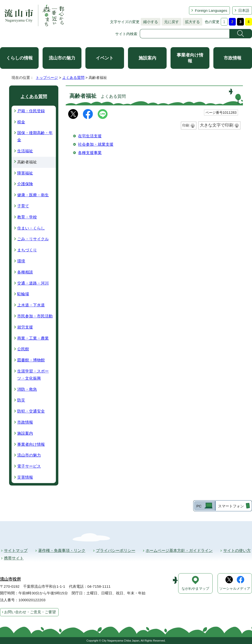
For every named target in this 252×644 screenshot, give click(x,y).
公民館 (23, 349)
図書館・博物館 (31, 360)
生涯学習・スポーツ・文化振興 (33, 375)
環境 (21, 261)
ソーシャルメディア (235, 589)
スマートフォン (231, 506)
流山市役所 (10, 579)
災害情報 (25, 477)
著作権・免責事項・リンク (62, 551)
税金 (21, 122)
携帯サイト (14, 558)
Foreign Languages (211, 10)
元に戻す (170, 22)
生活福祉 (25, 151)
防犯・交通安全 (31, 411)
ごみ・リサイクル (33, 239)
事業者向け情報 (190, 58)
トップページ (47, 78)
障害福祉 (25, 173)
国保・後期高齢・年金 (35, 136)
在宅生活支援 (90, 136)
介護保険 (25, 184)
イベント (105, 58)
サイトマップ (16, 551)
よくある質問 (73, 78)
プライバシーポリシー (116, 551)
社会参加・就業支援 (96, 144)
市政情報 (233, 58)
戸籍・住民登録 (31, 111)
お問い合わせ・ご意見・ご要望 (30, 612)
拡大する (191, 22)
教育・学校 (27, 217)
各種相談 (25, 272)
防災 (21, 400)
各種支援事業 (90, 153)
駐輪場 (23, 294)
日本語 (244, 10)
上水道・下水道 (31, 305)
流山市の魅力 (62, 58)
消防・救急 (27, 389)
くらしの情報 (19, 58)
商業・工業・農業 (33, 338)
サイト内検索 (126, 34)
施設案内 (147, 58)
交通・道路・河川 (33, 283)
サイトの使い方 (237, 551)
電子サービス (29, 466)
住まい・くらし (31, 228)
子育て (23, 206)
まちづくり (27, 250)
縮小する (149, 22)
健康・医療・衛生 (33, 195)
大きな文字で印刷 (217, 125)
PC (199, 506)
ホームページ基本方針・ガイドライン (179, 551)
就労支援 (25, 327)
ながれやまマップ (195, 589)
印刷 (186, 125)
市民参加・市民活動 (35, 316)
